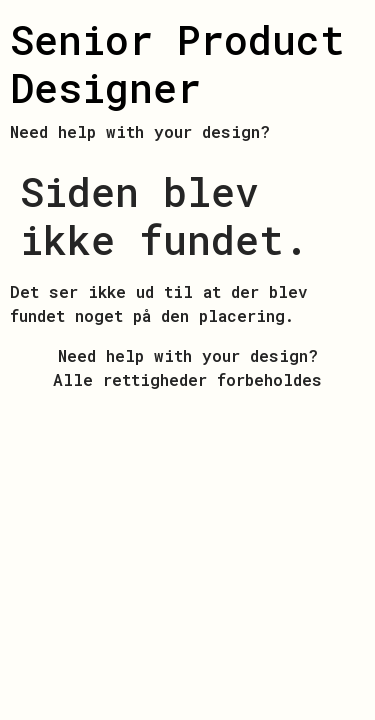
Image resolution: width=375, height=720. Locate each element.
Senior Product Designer (177, 63)
